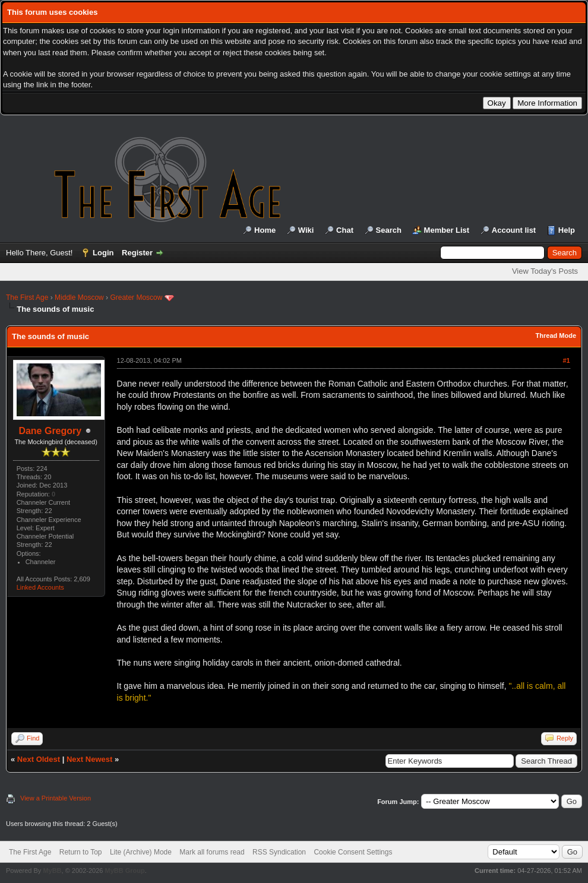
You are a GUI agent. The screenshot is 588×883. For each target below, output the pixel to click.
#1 (566, 360)
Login (103, 253)
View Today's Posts (545, 271)
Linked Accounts (40, 587)
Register (137, 253)
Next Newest (89, 759)
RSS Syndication (279, 852)
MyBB (52, 871)
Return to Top (81, 852)
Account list (514, 230)
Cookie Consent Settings (353, 852)
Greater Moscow (136, 298)
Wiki (306, 230)
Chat (345, 230)
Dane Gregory (50, 431)
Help (567, 230)
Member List (447, 230)
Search (389, 230)
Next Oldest (39, 759)
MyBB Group (124, 871)
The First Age (27, 298)
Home (265, 230)
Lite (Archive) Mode (141, 852)
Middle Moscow (79, 298)
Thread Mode (556, 336)
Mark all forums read (212, 852)
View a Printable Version (56, 798)
